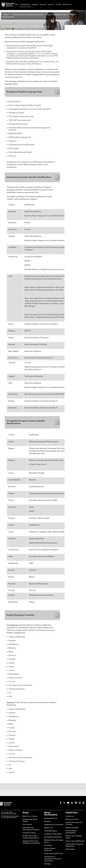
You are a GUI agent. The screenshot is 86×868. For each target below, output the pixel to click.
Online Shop (70, 850)
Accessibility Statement (53, 838)
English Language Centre (56, 15)
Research (48, 823)
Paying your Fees (72, 820)
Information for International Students (27, 15)
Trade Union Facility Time (54, 855)
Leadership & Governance (54, 826)
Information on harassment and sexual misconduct (53, 860)
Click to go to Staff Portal (75, 842)
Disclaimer (48, 846)
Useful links (72, 814)
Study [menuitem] (16, 5)
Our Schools (27, 826)
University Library (29, 834)
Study (26, 814)
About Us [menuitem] (51, 5)
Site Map (47, 865)
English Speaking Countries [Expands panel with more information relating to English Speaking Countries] (21, 616)
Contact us (70, 817)
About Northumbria (51, 815)
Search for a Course (30, 817)
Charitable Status (51, 832)
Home (6, 15)
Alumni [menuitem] (59, 5)
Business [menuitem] (35, 5)
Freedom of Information (53, 835)
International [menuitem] (25, 5)
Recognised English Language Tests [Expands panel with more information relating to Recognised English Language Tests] (25, 92)
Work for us (48, 829)
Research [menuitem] (43, 5)
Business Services (51, 819)
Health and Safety (72, 829)
